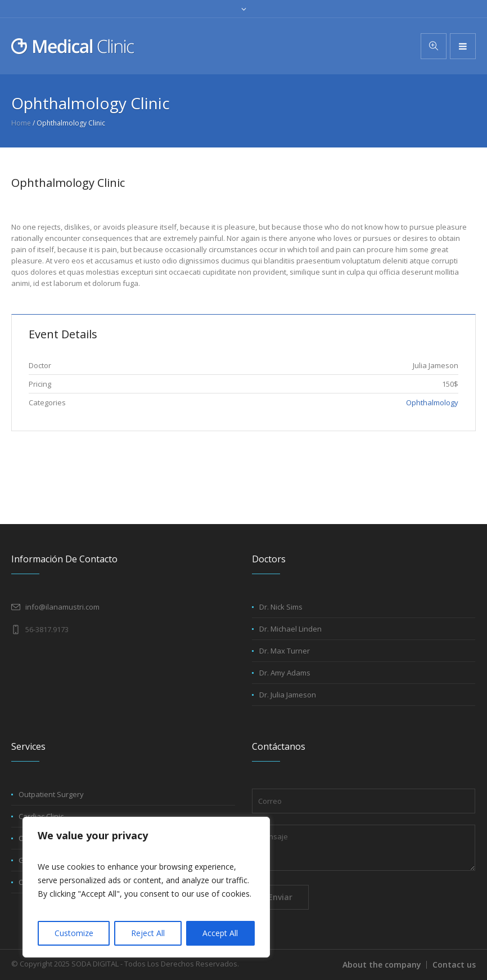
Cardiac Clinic (41, 816)
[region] (146, 887)
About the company (382, 965)
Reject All (148, 933)
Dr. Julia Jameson (288, 695)
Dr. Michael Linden (290, 629)
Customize (74, 933)
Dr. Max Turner (285, 651)
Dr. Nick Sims (281, 607)
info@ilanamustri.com (62, 607)
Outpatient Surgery (51, 794)
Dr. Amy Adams (285, 673)
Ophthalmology (432, 402)
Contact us (454, 965)
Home (21, 123)
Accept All (220, 933)
